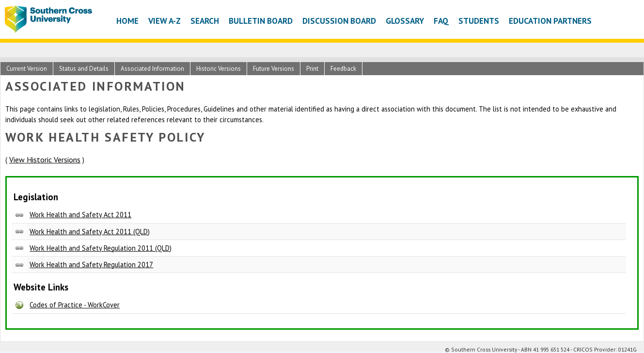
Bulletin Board (261, 21)
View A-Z (165, 21)
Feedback (343, 69)
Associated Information (152, 69)
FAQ (441, 21)
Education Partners (550, 21)
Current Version (27, 69)
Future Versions (274, 69)
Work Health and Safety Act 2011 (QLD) (90, 232)
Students (479, 21)
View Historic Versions (45, 160)
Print (312, 69)
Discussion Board (339, 21)
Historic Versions (219, 69)
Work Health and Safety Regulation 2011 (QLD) (101, 248)
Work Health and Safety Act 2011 (80, 215)
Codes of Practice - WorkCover (75, 305)
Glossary (405, 21)
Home (127, 21)
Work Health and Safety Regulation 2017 (91, 265)
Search (205, 21)
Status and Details (84, 69)
